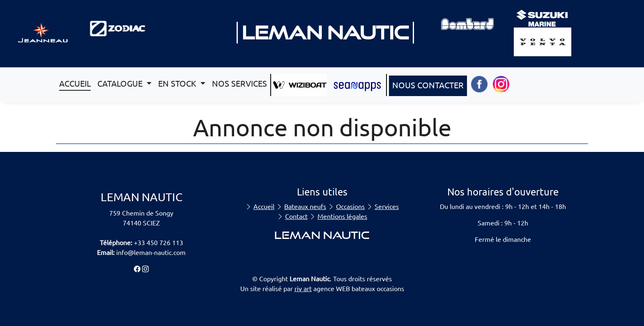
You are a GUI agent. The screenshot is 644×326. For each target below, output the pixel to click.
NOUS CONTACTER (428, 85)
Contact (296, 216)
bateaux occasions (378, 288)
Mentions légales (342, 216)
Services (387, 206)
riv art (303, 288)
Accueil (264, 206)
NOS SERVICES (239, 83)
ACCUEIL (75, 83)
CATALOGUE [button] (121, 83)
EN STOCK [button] (178, 83)
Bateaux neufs (305, 206)
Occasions (350, 206)
